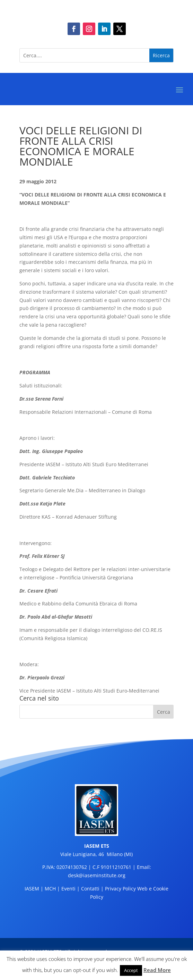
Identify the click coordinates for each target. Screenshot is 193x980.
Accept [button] (131, 970)
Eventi (68, 889)
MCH (50, 889)
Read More (157, 970)
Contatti (90, 889)
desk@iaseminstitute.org (97, 875)
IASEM (32, 889)
